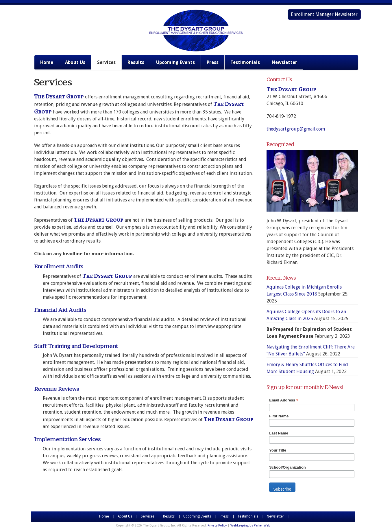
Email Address (284, 400)
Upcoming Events (175, 62)
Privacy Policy (217, 525)
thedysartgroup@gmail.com (296, 129)
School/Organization (287, 467)
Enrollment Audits (59, 266)
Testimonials (245, 62)
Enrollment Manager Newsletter (324, 14)
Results (136, 62)
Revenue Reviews (57, 389)
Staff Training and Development (76, 346)
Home (47, 62)
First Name (279, 416)
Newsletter (284, 62)
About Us (75, 62)
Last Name (279, 433)
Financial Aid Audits (60, 310)
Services (106, 62)
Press (213, 62)
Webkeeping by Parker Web (250, 525)
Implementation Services (67, 439)
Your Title (278, 450)
